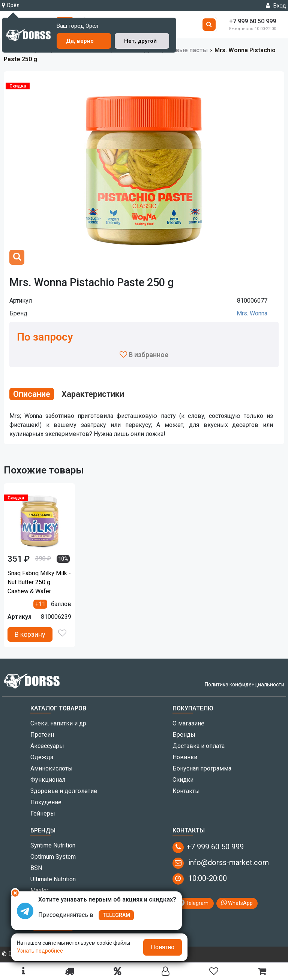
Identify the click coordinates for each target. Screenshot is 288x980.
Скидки (183, 780)
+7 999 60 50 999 (208, 847)
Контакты (186, 791)
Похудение (46, 802)
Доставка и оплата (199, 746)
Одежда (42, 757)
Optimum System (53, 857)
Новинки (185, 757)
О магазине (188, 723)
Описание (32, 394)
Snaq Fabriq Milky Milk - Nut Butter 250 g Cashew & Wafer (39, 582)
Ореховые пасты (183, 50)
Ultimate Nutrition (53, 879)
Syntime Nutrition (53, 845)
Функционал (48, 780)
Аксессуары (47, 746)
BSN (36, 868)
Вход (276, 6)
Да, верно (80, 41)
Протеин (42, 735)
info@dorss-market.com (221, 863)
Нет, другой (140, 41)
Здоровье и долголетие (64, 791)
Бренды (184, 735)
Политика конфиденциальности (244, 684)
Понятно (163, 947)
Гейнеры (43, 813)
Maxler (39, 890)
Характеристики (93, 394)
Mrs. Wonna (252, 313)
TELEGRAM (116, 915)
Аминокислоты (52, 768)
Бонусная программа (202, 768)
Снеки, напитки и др (58, 723)
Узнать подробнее (40, 951)
